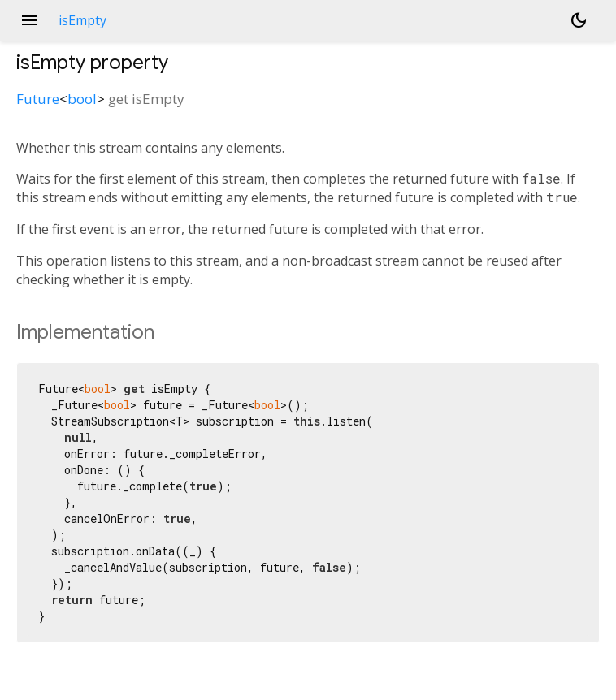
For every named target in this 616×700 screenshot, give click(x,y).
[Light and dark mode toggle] (579, 20)
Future (38, 99)
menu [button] (29, 20)
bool (82, 99)
